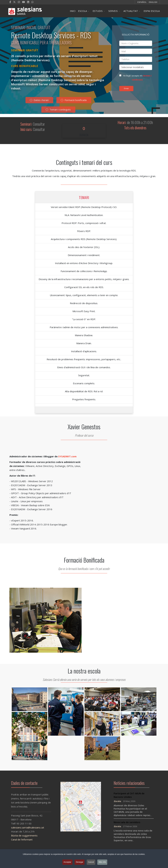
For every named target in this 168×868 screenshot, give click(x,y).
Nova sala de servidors (127, 822)
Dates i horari (39, 101)
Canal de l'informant (19, 839)
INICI (73, 11)
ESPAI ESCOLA (152, 11)
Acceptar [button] (67, 863)
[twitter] (14, 2)
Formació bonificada (74, 101)
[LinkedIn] (28, 2)
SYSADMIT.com (67, 456)
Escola (118, 801)
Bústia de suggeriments (21, 835)
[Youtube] (23, 2)
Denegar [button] (80, 863)
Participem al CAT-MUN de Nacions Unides (129, 795)
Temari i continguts (58, 111)
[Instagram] (19, 2)
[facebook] (10, 2)
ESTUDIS (98, 11)
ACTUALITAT (131, 11)
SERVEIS (113, 11)
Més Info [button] (102, 863)
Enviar (126, 88)
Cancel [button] (91, 863)
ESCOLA (82, 11)
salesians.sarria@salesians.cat (24, 827)
